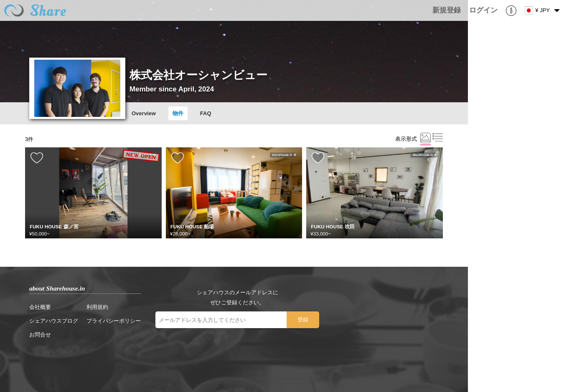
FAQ (206, 113)
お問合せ (40, 335)
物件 (178, 113)
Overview (144, 113)
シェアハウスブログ (54, 321)
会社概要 (40, 307)
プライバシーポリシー (114, 321)
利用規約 (97, 307)
